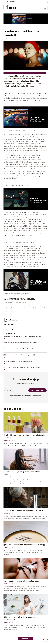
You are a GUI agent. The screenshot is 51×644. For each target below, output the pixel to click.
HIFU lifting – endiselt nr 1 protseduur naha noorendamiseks (25, 369)
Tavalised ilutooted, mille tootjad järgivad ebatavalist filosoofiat (25, 338)
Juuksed (6, 477)
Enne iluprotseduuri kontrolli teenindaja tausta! (25, 363)
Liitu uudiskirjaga (37, 390)
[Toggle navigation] (45, 8)
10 (12, 312)
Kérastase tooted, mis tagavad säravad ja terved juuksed (25, 344)
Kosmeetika (7, 440)
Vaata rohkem (25, 638)
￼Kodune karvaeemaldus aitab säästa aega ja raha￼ (25, 356)
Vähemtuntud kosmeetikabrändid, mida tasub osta (25, 350)
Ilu (4, 38)
